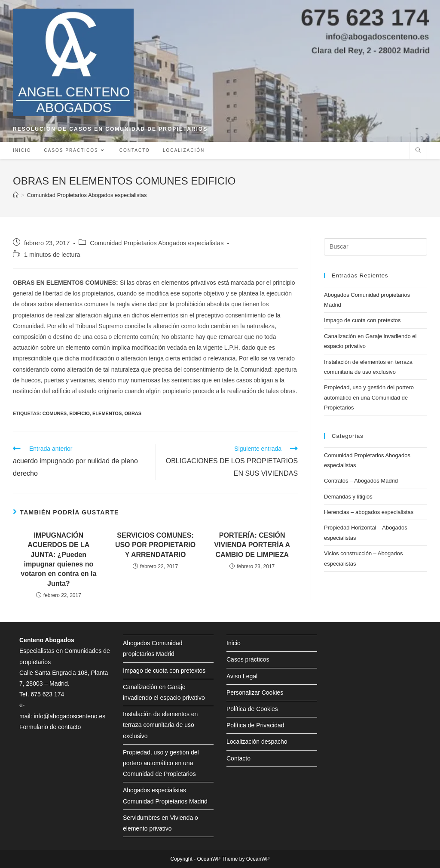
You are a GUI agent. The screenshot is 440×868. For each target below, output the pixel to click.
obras (133, 413)
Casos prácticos (248, 659)
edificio (79, 413)
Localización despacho (257, 742)
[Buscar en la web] (418, 151)
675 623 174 (47, 694)
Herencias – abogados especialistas (369, 512)
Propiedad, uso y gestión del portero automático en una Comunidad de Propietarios (369, 397)
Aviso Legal (242, 676)
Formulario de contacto (50, 727)
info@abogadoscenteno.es (69, 716)
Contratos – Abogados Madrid (361, 481)
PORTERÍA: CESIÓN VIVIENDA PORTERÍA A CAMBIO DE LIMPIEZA (252, 545)
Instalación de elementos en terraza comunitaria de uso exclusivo (160, 725)
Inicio (234, 643)
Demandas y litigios (348, 497)
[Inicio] (16, 195)
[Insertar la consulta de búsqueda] (376, 247)
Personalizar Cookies (255, 693)
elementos (107, 413)
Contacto (238, 758)
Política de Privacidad (255, 725)
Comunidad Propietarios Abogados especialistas (157, 243)
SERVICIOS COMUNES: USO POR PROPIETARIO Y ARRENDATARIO (155, 545)
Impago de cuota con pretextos (362, 320)
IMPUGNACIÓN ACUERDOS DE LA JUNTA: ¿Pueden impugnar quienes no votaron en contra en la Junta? (58, 559)
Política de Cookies (252, 709)
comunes (55, 413)
